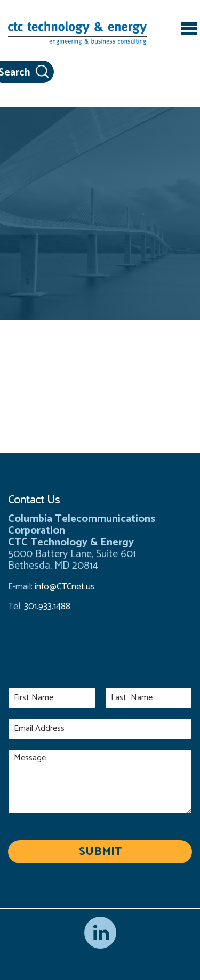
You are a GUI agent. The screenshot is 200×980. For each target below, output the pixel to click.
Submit (100, 852)
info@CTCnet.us (65, 587)
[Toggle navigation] (189, 30)
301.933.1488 (46, 607)
